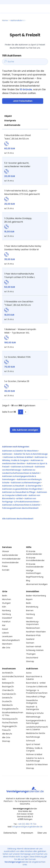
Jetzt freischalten (23, 101)
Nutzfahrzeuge (33, 737)
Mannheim (7, 644)
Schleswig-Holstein (35, 650)
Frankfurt (6, 622)
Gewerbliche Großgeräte (32, 702)
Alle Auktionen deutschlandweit (18, 519)
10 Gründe (26, 89)
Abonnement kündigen (37, 584)
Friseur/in (6, 730)
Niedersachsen (33, 628)
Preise (5, 566)
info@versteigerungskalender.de (27, 827)
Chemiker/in (8, 690)
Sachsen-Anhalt (34, 647)
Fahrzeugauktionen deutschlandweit (20, 508)
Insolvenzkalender (10, 562)
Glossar (6, 551)
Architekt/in (8, 673)
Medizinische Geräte (36, 733)
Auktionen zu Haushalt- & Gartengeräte (22, 486)
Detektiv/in (7, 698)
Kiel (4, 625)
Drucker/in (7, 701)
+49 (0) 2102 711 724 (27, 824)
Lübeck (5, 633)
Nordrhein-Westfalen (36, 632)
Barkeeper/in (8, 683)
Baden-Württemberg (36, 596)
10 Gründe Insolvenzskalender (35, 565)
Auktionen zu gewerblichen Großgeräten (22, 489)
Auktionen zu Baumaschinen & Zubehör (21, 505)
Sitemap (30, 661)
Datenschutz (10, 833)
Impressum (27, 833)
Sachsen (30, 643)
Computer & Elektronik (37, 687)
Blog (28, 581)
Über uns (42, 833)
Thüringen (31, 654)
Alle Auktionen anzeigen (25, 430)
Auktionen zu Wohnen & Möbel (18, 457)
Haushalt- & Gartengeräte (33, 708)
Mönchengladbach (11, 640)
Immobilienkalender (11, 559)
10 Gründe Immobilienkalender (35, 559)
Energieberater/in (10, 709)
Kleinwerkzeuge (33, 717)
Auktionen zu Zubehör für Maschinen (20, 451)
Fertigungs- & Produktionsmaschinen (37, 692)
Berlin (5, 596)
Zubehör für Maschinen (37, 764)
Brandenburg (32, 607)
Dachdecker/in (9, 694)
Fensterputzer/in (10, 719)
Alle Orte (6, 648)
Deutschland (32, 658)
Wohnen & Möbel (34, 754)
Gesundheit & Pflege (36, 697)
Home (5, 20)
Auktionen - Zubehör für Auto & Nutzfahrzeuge (25, 454)
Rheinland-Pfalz (33, 635)
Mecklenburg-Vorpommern (33, 623)
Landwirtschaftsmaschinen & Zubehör (37, 728)
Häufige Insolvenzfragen (34, 572)
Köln (4, 607)
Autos (29, 673)
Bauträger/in (8, 687)
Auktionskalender (18, 20)
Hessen (29, 618)
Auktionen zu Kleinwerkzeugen (26, 483)
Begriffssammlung (35, 577)
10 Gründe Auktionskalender (34, 553)
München (7, 599)
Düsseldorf (7, 618)
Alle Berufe (7, 734)
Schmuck (31, 741)
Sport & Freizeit (33, 744)
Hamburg (6, 614)
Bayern (29, 599)
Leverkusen (7, 636)
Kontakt (6, 570)
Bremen (30, 610)
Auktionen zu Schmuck (22, 467)
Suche (8, 62)
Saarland (30, 639)
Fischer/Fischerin (10, 723)
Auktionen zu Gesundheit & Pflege (19, 492)
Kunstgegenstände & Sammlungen (36, 722)
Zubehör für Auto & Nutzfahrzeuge (35, 759)
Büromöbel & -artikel (36, 683)
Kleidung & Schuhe (35, 713)
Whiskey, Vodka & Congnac (34, 749)
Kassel (5, 629)
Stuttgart (6, 603)
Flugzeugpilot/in (10, 726)
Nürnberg (6, 610)
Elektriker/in (7, 705)
